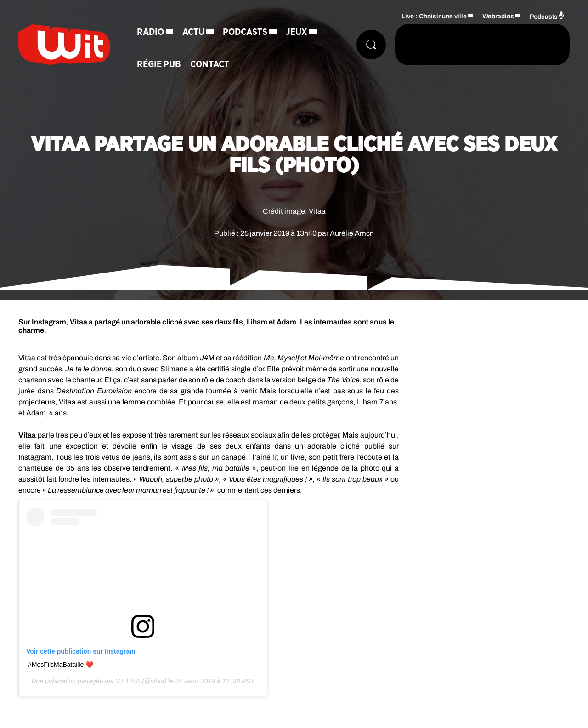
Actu (193, 32)
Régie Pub (159, 64)
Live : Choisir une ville (434, 16)
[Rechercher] (371, 45)
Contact (210, 64)
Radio (150, 32)
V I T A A (128, 681)
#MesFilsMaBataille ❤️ (61, 665)
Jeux (297, 32)
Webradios (498, 16)
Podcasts (245, 32)
